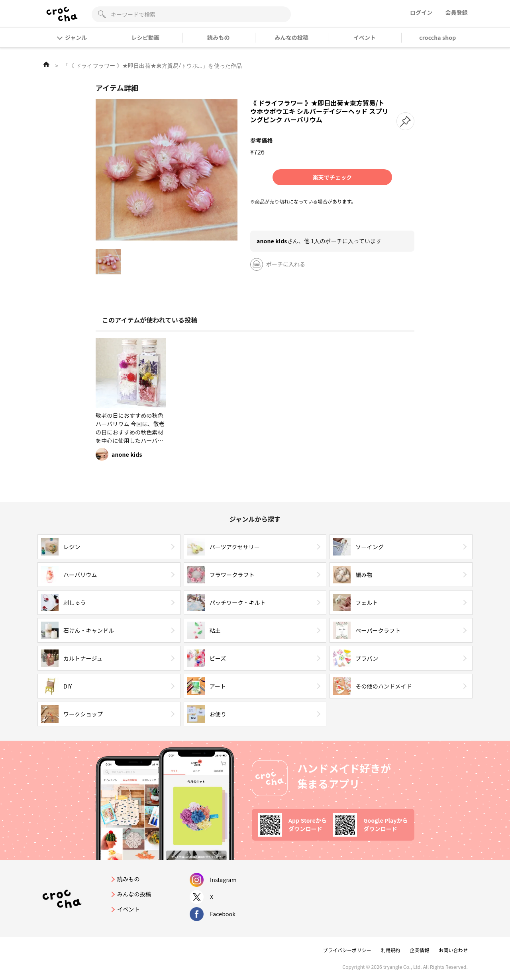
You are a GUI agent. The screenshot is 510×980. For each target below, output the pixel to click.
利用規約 (391, 950)
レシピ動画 (146, 37)
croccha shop (437, 37)
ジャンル (72, 37)
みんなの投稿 (291, 37)
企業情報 (419, 950)
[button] (405, 121)
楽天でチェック (332, 177)
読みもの (219, 37)
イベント (365, 37)
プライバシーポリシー (347, 950)
